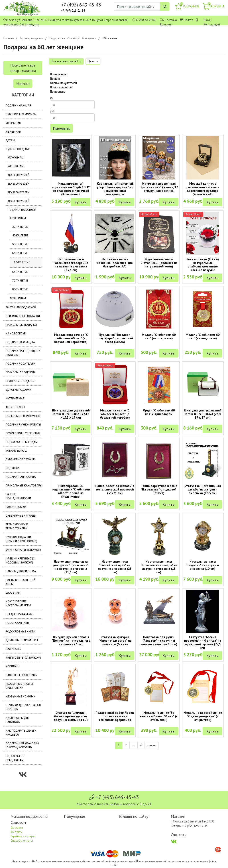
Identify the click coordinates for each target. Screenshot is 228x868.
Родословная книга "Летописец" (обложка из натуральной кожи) (159, 263)
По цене (55, 79)
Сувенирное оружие (20, 459)
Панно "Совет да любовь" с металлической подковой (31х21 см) (115, 489)
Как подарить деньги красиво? (21, 733)
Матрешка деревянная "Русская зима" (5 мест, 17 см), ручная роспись (159, 187)
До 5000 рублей (19, 201)
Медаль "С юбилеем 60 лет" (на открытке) (159, 336)
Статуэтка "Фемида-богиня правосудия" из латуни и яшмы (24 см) (71, 716)
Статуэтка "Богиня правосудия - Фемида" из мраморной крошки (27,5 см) (203, 642)
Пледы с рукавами (19, 614)
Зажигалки (14, 649)
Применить (61, 128)
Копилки (12, 666)
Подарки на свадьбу (20, 342)
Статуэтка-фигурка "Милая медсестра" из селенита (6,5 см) (115, 641)
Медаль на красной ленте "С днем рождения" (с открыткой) (203, 716)
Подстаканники (17, 623)
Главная (9, 38)
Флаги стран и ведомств (23, 550)
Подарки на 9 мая (18, 106)
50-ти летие (20, 244)
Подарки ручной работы (23, 425)
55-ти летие (20, 253)
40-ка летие (20, 236)
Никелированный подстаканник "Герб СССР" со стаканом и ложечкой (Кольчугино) (71, 189)
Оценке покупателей (63, 83)
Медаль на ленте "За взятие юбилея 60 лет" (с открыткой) (159, 716)
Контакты (166, 24)
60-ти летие (22, 262)
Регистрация (212, 24)
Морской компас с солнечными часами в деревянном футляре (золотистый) (203, 189)
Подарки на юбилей (63, 38)
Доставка (171, 20)
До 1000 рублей (19, 175)
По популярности (61, 87)
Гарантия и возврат (23, 836)
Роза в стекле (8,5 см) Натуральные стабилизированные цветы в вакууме (203, 265)
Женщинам (89, 38)
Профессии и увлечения (23, 433)
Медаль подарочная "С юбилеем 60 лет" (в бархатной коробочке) (71, 338)
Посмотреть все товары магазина (23, 68)
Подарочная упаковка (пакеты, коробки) (22, 745)
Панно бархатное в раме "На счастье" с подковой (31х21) (159, 489)
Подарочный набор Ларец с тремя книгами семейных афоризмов (115, 716)
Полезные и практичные (23, 416)
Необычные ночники (20, 697)
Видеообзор (149, 214)
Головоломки (16, 507)
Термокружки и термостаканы (17, 526)
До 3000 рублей (19, 192)
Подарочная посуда (21, 477)
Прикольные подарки (21, 325)
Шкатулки (13, 593)
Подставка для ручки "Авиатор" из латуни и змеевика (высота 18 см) (159, 641)
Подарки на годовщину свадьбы (23, 353)
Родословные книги (20, 632)
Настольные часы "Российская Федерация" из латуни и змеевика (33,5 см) (71, 265)
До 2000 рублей (19, 184)
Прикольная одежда (21, 372)
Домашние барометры (22, 640)
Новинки (23, 83)
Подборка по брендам (22, 442)
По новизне (58, 92)
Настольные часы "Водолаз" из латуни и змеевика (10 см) (203, 565)
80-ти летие (20, 289)
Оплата (188, 20)
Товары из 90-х (16, 451)
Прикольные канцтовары (24, 486)
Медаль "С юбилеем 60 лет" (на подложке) (203, 336)
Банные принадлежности (18, 496)
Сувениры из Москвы (21, 114)
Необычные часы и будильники (19, 686)
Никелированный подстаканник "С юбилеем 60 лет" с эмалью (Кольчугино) (71, 491)
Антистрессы (15, 407)
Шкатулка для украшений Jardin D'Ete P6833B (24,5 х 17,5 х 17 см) (71, 414)
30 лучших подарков (21, 307)
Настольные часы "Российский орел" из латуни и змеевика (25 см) (115, 567)
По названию (59, 74)
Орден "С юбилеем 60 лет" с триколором (159, 412)
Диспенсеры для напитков (18, 720)
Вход (207, 20)
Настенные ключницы (21, 675)
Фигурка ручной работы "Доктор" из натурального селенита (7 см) (71, 641)
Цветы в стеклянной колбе (20, 582)
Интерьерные (15, 399)
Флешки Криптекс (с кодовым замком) (20, 561)
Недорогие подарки (20, 381)
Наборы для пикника (21, 571)
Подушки (12, 468)
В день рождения (32, 38)
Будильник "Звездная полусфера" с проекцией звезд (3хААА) (115, 338)
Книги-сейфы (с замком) (23, 658)
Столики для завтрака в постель (23, 707)
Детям (10, 140)
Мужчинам (13, 123)
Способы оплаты (22, 841)
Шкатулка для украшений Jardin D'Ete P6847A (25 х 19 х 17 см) (203, 414)
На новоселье (16, 334)
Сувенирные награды (21, 516)
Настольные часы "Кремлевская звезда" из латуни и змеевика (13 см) (159, 567)
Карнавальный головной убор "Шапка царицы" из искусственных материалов (115, 189)
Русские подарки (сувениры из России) (21, 539)
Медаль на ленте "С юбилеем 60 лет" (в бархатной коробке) (115, 414)
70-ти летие (20, 281)
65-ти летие (20, 272)
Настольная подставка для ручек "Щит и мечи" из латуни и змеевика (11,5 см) (71, 567)
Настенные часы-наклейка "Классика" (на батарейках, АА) (115, 263)
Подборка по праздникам (15, 758)
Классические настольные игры (18, 603)
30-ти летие (20, 227)
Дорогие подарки (18, 390)
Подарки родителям (20, 364)
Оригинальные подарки (23, 316)
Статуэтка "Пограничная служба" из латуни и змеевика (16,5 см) (203, 489)
